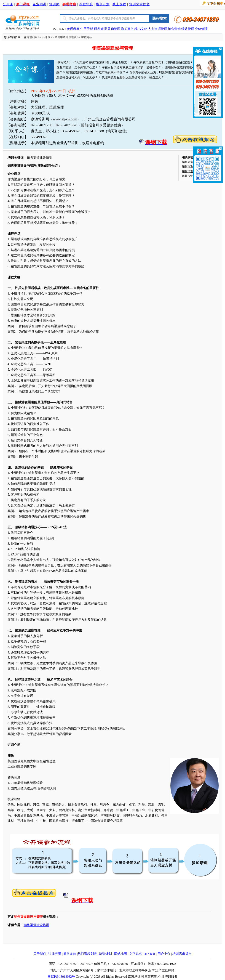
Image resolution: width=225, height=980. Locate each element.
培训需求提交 (139, 4)
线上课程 (119, 4)
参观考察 (73, 29)
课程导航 (86, 4)
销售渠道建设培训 (66, 37)
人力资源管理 (158, 29)
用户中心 (164, 954)
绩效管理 (188, 29)
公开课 (8, 4)
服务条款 (70, 954)
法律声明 (55, 954)
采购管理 (114, 29)
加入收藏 (150, 954)
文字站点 (136, 954)
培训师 (54, 4)
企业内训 (40, 4)
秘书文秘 (141, 29)
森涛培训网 (31, 37)
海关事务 (127, 29)
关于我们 (40, 954)
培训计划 (103, 4)
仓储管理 (201, 29)
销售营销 (174, 29)
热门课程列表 (87, 954)
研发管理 (100, 29)
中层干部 (87, 29)
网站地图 (121, 954)
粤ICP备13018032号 (61, 977)
